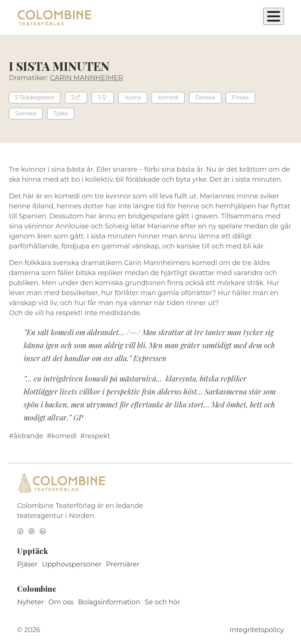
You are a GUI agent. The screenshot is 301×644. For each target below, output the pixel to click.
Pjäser (27, 564)
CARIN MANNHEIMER (87, 78)
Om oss (61, 602)
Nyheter (31, 602)
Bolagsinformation (109, 602)
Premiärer (123, 564)
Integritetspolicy (257, 630)
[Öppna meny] (274, 16)
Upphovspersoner (72, 564)
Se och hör (162, 602)
